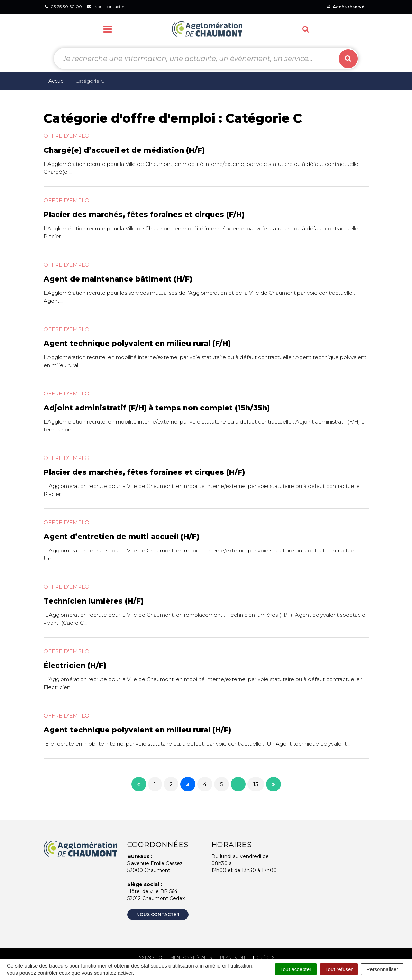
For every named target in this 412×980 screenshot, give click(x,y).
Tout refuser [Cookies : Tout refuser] (339, 969)
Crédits (265, 957)
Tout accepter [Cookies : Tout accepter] (296, 969)
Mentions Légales (191, 957)
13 (256, 784)
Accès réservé (346, 7)
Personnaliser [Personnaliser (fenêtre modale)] (382, 969)
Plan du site (234, 957)
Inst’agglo (150, 957)
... (238, 784)
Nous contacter (158, 914)
